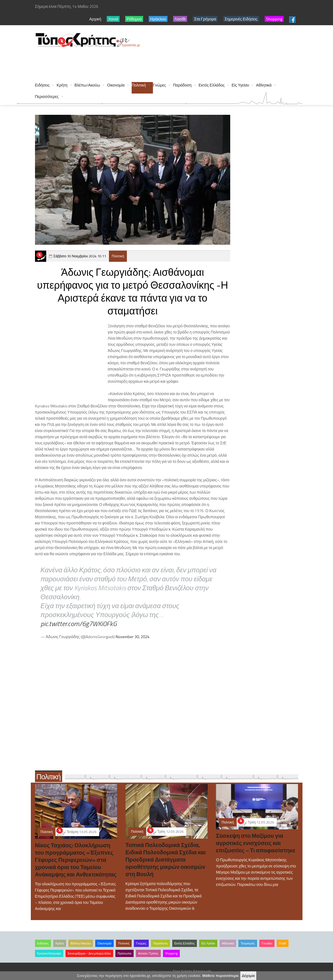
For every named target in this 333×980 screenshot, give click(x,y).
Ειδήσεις (42, 85)
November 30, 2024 (133, 637)
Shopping (171, 953)
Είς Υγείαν (240, 85)
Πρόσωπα (124, 953)
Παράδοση (182, 85)
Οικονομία (116, 85)
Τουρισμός (248, 943)
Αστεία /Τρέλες (148, 953)
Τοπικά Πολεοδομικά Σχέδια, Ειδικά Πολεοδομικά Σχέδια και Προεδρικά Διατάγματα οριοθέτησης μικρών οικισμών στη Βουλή (166, 859)
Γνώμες (159, 85)
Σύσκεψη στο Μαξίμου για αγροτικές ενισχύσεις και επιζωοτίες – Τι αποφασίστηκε (256, 843)
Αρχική (95, 19)
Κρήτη (62, 85)
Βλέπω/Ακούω (87, 85)
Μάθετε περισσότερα (221, 976)
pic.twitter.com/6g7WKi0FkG (79, 624)
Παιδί (282, 943)
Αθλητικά (264, 85)
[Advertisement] (137, 62)
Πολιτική (139, 85)
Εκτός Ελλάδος (212, 85)
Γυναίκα (267, 943)
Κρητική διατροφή (49, 953)
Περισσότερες (47, 96)
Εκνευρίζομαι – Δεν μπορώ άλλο (89, 953)
